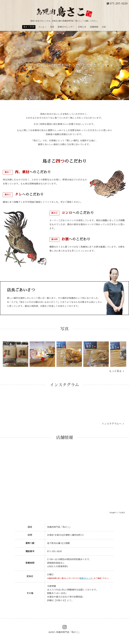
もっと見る (116, 371)
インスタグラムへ (113, 424)
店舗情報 (94, 27)
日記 (104, 27)
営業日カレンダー (66, 27)
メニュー (42, 27)
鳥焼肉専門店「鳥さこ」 (68, 632)
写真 (52, 27)
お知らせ (82, 27)
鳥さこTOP (29, 27)
